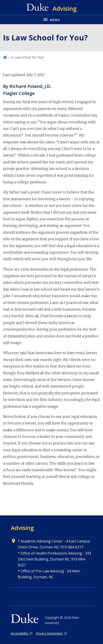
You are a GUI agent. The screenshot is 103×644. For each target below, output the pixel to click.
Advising (22, 528)
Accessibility (20, 633)
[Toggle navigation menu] (51, 19)
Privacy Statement (49, 633)
